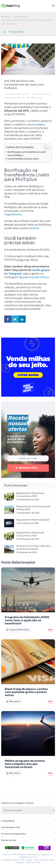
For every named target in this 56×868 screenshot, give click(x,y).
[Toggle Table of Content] (45, 148)
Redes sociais (9, 841)
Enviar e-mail (28, 469)
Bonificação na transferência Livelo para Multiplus (27, 154)
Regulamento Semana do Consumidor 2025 (30, 535)
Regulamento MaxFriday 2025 (33, 521)
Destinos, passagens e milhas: (18, 804)
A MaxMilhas (8, 822)
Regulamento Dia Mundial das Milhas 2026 (33, 509)
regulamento (13, 214)
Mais (50, 631)
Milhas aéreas (20, 17)
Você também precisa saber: (24, 159)
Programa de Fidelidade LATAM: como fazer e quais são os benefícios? (27, 621)
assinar (34, 228)
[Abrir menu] (53, 6)
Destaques (13, 631)
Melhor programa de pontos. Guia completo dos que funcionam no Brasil (25, 765)
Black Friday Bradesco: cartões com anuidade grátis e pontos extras (26, 693)
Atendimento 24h (11, 828)
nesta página (36, 124)
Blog (7, 17)
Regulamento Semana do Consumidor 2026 (30, 496)
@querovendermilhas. (34, 277)
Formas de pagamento (14, 835)
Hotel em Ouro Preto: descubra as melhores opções (34, 548)
